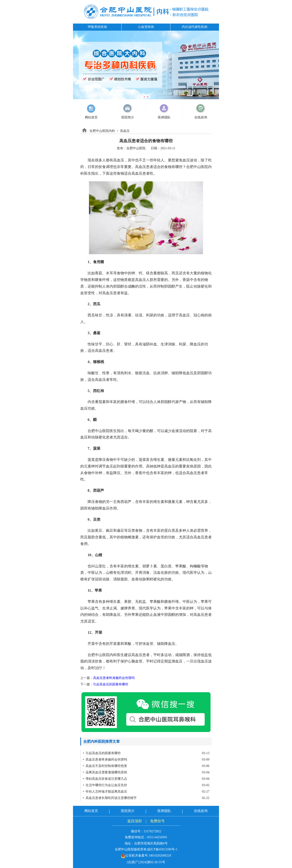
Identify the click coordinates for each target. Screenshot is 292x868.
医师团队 (164, 811)
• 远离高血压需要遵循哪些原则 (105, 772)
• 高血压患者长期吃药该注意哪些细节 (110, 798)
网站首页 (91, 811)
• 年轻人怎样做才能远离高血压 (105, 792)
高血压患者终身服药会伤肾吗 (114, 678)
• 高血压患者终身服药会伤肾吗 (105, 760)
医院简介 (128, 811)
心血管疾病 (146, 27)
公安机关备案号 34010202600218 (146, 856)
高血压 (125, 131)
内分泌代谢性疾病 (195, 27)
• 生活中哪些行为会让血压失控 (105, 785)
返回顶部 (135, 821)
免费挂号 (157, 821)
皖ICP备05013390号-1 (162, 849)
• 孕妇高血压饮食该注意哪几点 (105, 779)
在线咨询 (201, 811)
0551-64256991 (157, 837)
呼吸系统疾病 (97, 27)
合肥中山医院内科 (102, 131)
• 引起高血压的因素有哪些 (102, 753)
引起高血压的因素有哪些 (111, 684)
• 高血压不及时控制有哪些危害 (105, 766)
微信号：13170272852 (146, 831)
